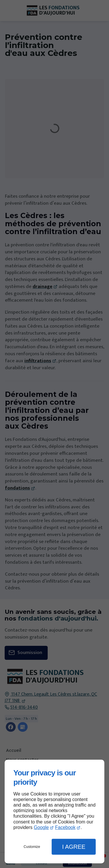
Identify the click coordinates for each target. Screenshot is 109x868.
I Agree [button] (74, 847)
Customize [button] (32, 847)
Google (41, 827)
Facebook (65, 827)
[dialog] (54, 812)
